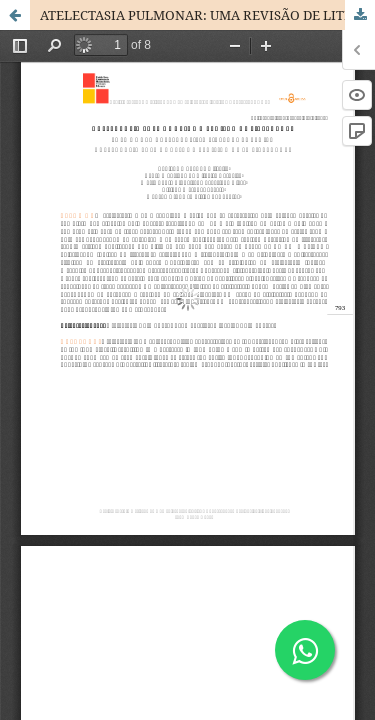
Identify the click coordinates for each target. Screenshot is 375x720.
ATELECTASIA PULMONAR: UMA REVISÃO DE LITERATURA (207, 15)
